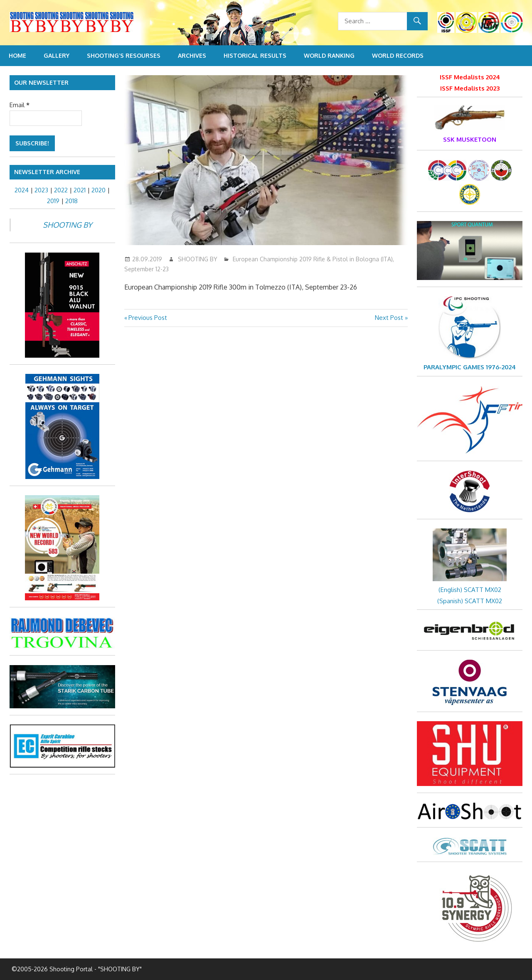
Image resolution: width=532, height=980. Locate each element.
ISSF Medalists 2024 (470, 77)
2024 (22, 190)
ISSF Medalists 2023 (470, 88)
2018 (71, 201)
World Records (398, 55)
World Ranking (329, 55)
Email (20, 105)
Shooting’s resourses (124, 55)
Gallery (57, 55)
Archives (192, 55)
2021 (80, 190)
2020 (99, 190)
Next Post (389, 318)
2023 (41, 190)
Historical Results (255, 55)
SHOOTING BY (198, 259)
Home (17, 55)
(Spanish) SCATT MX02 (470, 601)
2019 (53, 201)
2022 (61, 190)
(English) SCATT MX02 (470, 590)
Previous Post (148, 318)
